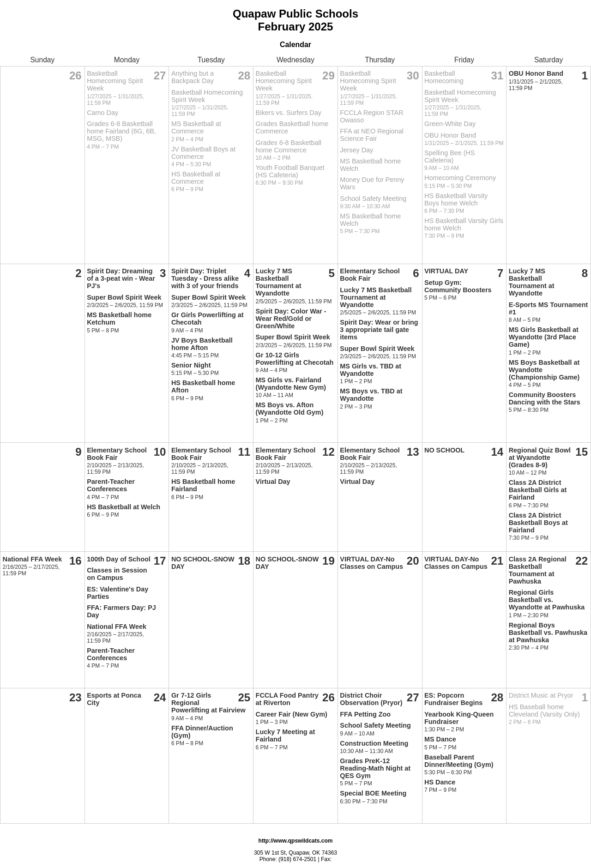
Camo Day (103, 113)
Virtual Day (273, 482)
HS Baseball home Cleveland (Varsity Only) (544, 711)
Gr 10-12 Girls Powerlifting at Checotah (295, 359)
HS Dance (440, 782)
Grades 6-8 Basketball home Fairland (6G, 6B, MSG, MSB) (121, 131)
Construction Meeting (374, 743)
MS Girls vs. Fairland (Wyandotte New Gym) (291, 384)
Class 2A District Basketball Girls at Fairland (538, 490)
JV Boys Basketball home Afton (202, 344)
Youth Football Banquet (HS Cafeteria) (290, 171)
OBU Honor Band (450, 135)
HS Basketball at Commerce (196, 178)
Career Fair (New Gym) (292, 714)
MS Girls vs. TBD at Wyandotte (371, 370)
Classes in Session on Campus (117, 574)
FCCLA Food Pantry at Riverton (287, 699)
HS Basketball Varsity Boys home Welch (456, 199)
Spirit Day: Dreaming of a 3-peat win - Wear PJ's (121, 278)
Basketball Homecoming (444, 77)
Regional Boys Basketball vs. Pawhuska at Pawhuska (548, 633)
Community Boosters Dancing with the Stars (545, 398)
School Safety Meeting (373, 199)
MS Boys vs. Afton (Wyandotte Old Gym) (290, 409)
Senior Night (191, 365)
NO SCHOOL (444, 450)
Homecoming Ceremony (460, 178)
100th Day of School (119, 559)
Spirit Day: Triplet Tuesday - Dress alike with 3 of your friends (205, 278)
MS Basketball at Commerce (196, 127)
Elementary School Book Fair (370, 275)
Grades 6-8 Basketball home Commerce (289, 146)
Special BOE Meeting (373, 793)
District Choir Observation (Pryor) (371, 699)
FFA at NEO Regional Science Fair (372, 135)
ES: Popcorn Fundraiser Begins (453, 699)
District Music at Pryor (541, 695)
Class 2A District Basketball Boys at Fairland (538, 523)
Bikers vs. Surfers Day (289, 113)
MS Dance (440, 739)
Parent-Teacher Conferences (111, 485)
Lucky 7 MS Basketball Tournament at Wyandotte (279, 282)
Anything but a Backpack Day (193, 77)
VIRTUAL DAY (446, 271)
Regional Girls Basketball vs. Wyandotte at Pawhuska (547, 600)
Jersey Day (356, 150)
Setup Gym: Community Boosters (458, 286)
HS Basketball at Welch (124, 507)
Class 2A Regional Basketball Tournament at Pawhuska (538, 570)
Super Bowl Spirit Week (124, 297)
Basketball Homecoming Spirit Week (115, 81)
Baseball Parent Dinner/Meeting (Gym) (459, 761)
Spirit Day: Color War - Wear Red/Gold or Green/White (291, 319)
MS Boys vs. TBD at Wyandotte (371, 395)
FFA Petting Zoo (365, 714)
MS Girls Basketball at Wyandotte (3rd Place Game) (544, 337)
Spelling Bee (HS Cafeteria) (450, 157)
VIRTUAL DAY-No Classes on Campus (371, 563)
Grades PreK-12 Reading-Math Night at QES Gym (375, 768)
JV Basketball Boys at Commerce (203, 153)
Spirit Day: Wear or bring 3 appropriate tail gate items (379, 330)
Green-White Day (450, 124)
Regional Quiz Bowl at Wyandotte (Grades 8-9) (540, 458)
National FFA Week (33, 559)
